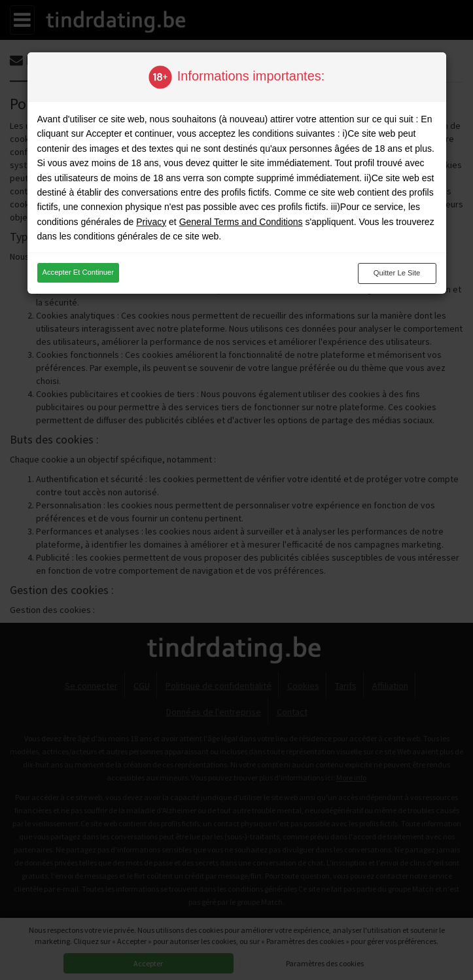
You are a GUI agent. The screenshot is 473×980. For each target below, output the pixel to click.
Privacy (151, 222)
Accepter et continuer (78, 272)
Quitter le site (397, 273)
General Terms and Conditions (241, 222)
